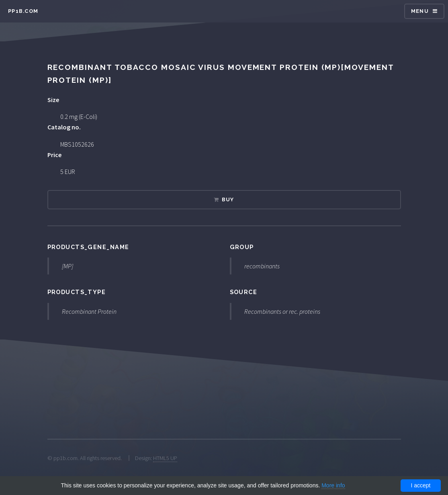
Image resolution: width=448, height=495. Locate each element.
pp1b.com (23, 11)
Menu (420, 11)
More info (333, 485)
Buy (228, 199)
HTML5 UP (165, 458)
